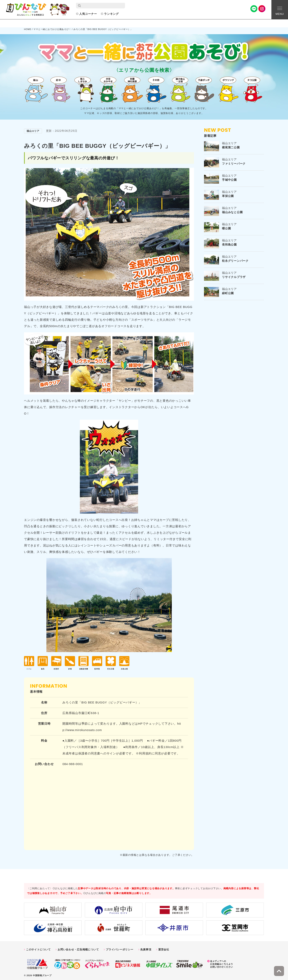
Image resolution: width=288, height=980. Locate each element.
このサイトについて (38, 948)
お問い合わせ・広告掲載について (78, 948)
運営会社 (164, 948)
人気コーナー (88, 14)
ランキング (111, 14)
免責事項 (146, 948)
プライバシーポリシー (120, 948)
